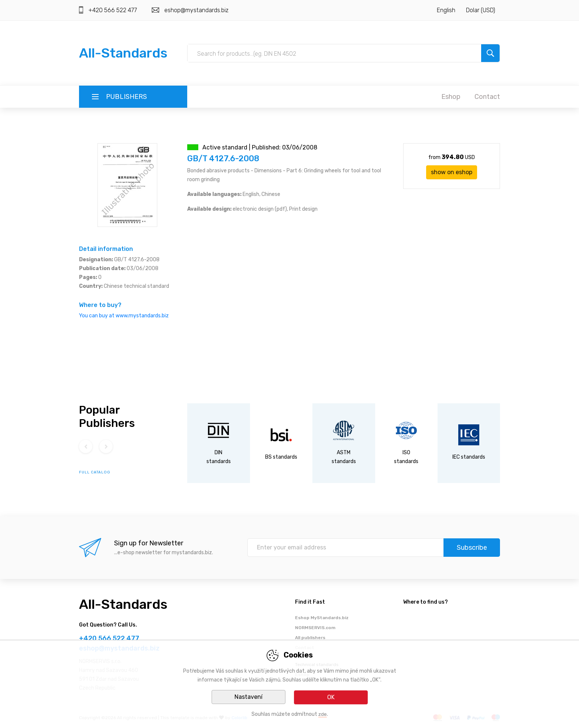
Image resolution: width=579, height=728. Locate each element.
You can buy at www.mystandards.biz (124, 316)
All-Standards (123, 53)
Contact (487, 97)
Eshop (451, 97)
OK (331, 697)
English (446, 10)
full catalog (95, 472)
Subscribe (472, 548)
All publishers (310, 638)
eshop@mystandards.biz (196, 10)
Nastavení (249, 697)
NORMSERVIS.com (315, 628)
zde (322, 714)
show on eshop (452, 172)
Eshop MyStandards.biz (322, 618)
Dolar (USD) (481, 10)
